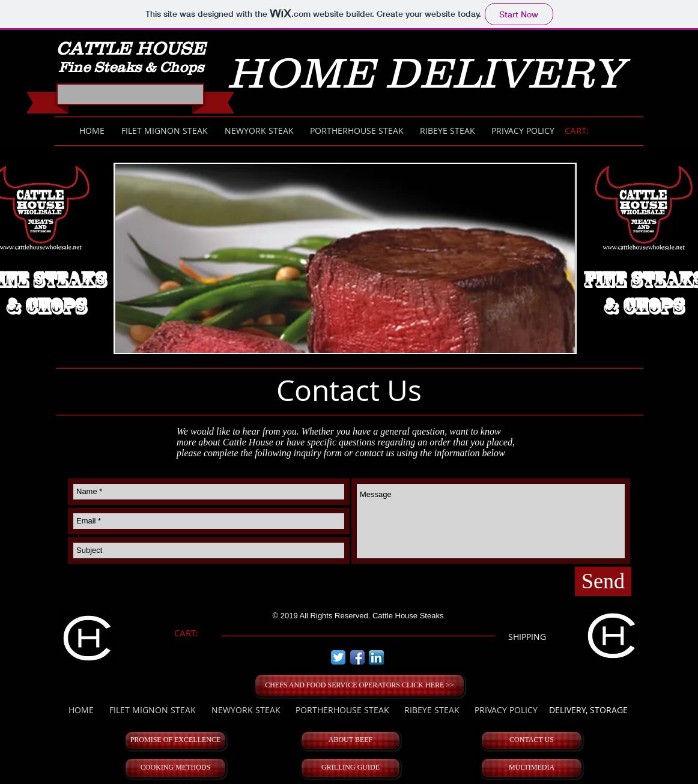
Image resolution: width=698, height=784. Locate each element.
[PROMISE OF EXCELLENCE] (175, 740)
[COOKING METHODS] (175, 768)
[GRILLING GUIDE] (351, 768)
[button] (345, 258)
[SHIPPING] (527, 637)
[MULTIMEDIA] (532, 768)
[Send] (603, 581)
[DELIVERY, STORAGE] (588, 710)
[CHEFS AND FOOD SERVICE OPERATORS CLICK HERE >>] (360, 686)
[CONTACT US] (532, 740)
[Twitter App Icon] (338, 657)
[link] (583, 131)
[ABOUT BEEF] (351, 740)
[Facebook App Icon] (357, 657)
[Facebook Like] (132, 98)
